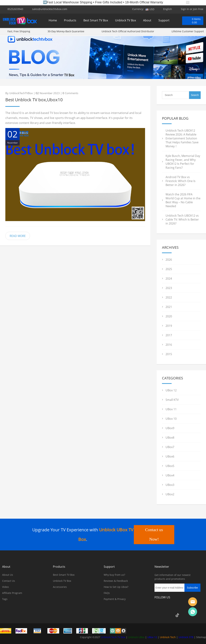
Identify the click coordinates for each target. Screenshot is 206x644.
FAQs (107, 593)
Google (168, 615)
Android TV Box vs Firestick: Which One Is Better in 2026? (181, 181)
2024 (169, 278)
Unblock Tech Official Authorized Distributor (128, 33)
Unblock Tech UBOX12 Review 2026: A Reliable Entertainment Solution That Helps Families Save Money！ (182, 138)
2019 (169, 326)
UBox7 (170, 447)
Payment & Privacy (115, 599)
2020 (169, 316)
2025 (169, 269)
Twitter (177, 607)
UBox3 (170, 485)
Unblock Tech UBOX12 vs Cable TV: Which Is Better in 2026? (182, 219)
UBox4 (170, 475)
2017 (169, 335)
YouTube (158, 615)
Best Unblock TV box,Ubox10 (34, 100)
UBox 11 (171, 409)
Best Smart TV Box (96, 21)
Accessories (60, 587)
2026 (169, 260)
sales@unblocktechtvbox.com (50, 9)
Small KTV (172, 400)
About (147, 21)
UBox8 (170, 438)
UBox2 (170, 494)
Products (70, 21)
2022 (169, 297)
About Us (8, 575)
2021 (169, 307)
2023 (169, 288)
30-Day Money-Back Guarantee (66, 33)
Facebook (158, 607)
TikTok (177, 615)
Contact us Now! (154, 535)
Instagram (168, 607)
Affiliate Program (12, 593)
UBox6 (170, 456)
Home (53, 21)
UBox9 (170, 428)
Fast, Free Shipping (19, 33)
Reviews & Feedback (116, 581)
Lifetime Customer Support (188, 33)
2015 (169, 354)
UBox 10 (171, 419)
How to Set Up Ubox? (116, 587)
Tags (5, 599)
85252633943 (15, 9)
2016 (169, 345)
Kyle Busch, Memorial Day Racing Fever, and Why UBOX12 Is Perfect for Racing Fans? (183, 162)
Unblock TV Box (126, 21)
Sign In (185, 9)
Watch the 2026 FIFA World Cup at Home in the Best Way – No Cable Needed (183, 200)
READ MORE (18, 236)
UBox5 (170, 466)
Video (5, 587)
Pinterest (187, 607)
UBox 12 (171, 390)
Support (164, 21)
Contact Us (9, 581)
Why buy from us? (114, 575)
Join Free (198, 9)
